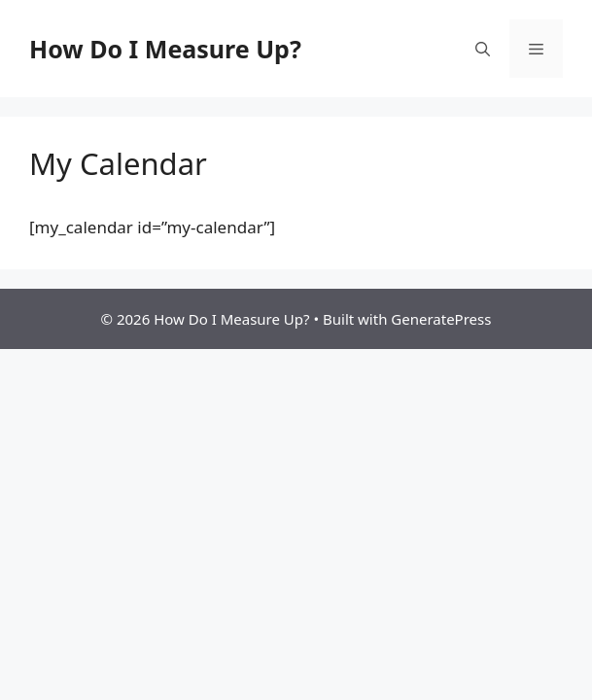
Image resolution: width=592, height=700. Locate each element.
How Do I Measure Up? (165, 49)
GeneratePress (441, 319)
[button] (483, 49)
